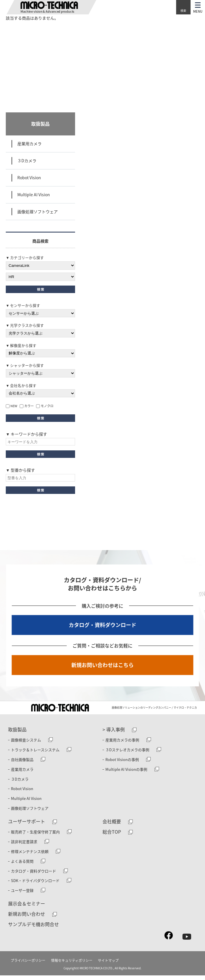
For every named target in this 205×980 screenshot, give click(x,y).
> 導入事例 (114, 734)
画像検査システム (26, 744)
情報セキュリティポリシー (72, 965)
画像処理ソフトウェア (38, 212)
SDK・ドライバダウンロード (35, 885)
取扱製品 (40, 124)
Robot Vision (29, 178)
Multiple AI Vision (34, 195)
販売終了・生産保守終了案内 (35, 836)
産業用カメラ (29, 143)
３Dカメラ (27, 160)
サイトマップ (108, 965)
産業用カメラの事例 (122, 744)
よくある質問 (22, 866)
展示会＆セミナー (27, 908)
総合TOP (112, 836)
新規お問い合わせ (27, 918)
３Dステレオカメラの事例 (127, 754)
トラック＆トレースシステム (35, 754)
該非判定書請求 (24, 846)
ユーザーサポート (27, 826)
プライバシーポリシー (28, 965)
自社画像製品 (22, 764)
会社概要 (112, 826)
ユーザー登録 (22, 895)
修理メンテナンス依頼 (30, 856)
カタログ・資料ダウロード (33, 876)
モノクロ (45, 407)
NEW (12, 407)
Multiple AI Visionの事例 (126, 774)
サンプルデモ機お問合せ (33, 929)
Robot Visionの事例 (122, 764)
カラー (27, 407)
